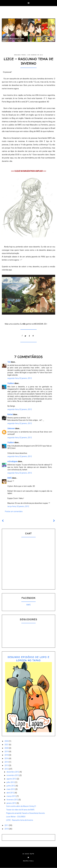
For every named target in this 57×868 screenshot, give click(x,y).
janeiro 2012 (12, 803)
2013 (7, 765)
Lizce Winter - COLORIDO (16, 817)
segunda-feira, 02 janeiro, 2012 (20, 378)
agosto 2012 (12, 779)
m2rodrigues (12, 461)
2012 (7, 769)
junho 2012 (11, 786)
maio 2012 (11, 789)
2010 (7, 829)
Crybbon (11, 383)
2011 (7, 825)
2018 (7, 755)
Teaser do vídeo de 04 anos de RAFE (20, 810)
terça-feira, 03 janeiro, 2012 (18, 506)
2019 (7, 752)
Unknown (11, 428)
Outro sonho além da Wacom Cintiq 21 (21, 806)
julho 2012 (11, 782)
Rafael (10, 414)
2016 (7, 758)
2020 (7, 748)
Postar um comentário (14, 511)
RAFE (10, 478)
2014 (7, 762)
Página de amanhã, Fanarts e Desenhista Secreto (26, 813)
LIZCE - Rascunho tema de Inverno (20, 820)
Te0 (9, 362)
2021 (7, 745)
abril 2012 (11, 793)
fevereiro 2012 (13, 800)
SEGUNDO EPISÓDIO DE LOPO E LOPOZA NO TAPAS (28, 659)
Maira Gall (28, 861)
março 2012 (11, 796)
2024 (7, 741)
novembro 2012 (13, 775)
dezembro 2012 (13, 772)
